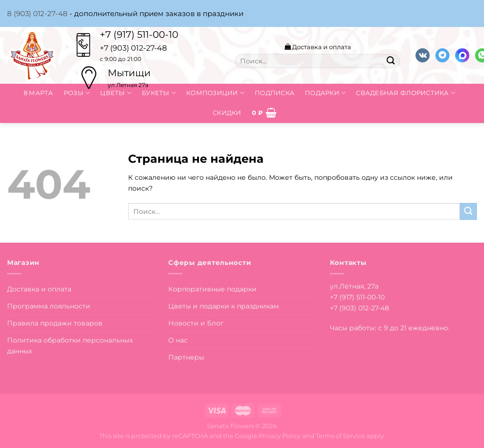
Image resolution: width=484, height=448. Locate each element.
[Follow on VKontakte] (423, 56)
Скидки (227, 113)
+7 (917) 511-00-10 (139, 35)
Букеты (159, 93)
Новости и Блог (196, 323)
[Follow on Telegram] (442, 56)
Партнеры (186, 357)
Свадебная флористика (406, 93)
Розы (77, 93)
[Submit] (390, 61)
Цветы (116, 93)
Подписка (275, 93)
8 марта (39, 93)
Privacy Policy (280, 436)
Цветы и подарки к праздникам (224, 306)
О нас (178, 340)
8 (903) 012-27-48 (37, 13)
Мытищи (129, 73)
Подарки (325, 93)
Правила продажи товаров (55, 323)
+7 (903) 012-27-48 (359, 308)
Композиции (215, 93)
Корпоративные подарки (212, 289)
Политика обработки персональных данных (70, 346)
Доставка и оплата (318, 47)
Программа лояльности (49, 306)
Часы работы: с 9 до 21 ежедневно (389, 328)
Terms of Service (340, 436)
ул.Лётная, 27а (354, 286)
